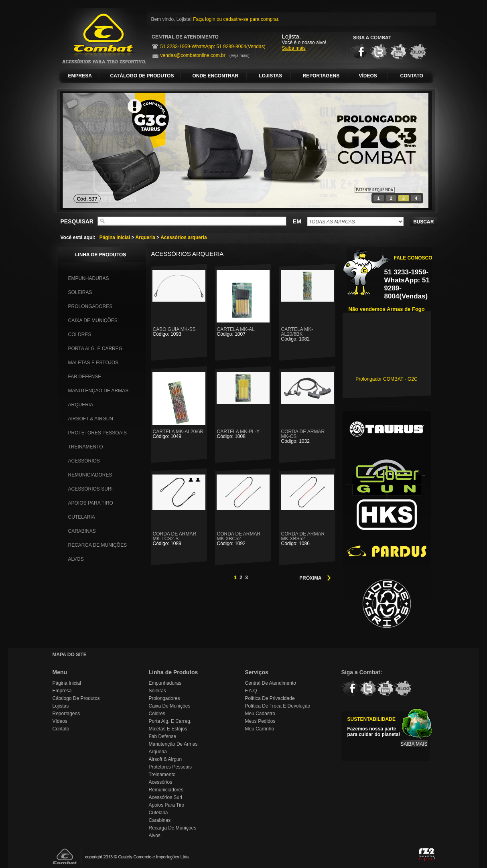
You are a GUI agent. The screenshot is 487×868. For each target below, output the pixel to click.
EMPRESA (80, 76)
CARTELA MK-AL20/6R (179, 434)
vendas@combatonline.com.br (193, 55)
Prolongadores (90, 306)
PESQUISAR (77, 221)
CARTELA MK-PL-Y (243, 434)
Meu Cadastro (260, 714)
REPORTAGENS (321, 76)
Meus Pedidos (260, 721)
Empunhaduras (89, 278)
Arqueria (145, 237)
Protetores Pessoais (97, 433)
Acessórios (84, 461)
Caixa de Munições (93, 320)
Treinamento (86, 447)
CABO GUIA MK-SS (179, 332)
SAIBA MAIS (414, 744)
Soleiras (80, 292)
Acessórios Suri (90, 489)
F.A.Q (251, 691)
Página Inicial (115, 237)
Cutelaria (82, 517)
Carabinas (82, 531)
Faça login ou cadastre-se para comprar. (236, 19)
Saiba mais (294, 48)
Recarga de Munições (98, 545)
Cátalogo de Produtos (76, 698)
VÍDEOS (368, 76)
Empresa (62, 691)
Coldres (80, 335)
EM (297, 221)
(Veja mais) (239, 56)
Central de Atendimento (271, 683)
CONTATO (412, 76)
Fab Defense (85, 377)
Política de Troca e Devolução (278, 706)
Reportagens (66, 714)
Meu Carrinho (260, 729)
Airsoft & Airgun (91, 419)
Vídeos (60, 721)
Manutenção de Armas (98, 391)
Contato (61, 729)
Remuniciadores (90, 475)
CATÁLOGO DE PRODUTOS (142, 76)
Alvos (76, 559)
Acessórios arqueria (184, 237)
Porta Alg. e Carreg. (96, 349)
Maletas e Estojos (93, 363)
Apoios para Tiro (91, 503)
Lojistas (61, 706)
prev (85, 149)
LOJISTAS (271, 76)
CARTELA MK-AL (243, 332)
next (406, 149)
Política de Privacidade (270, 698)
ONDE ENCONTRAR (216, 76)
